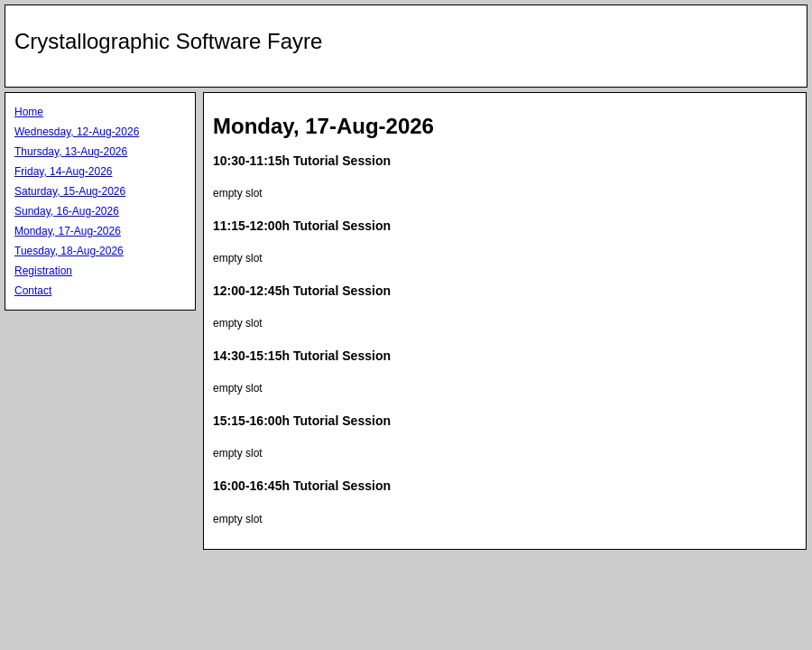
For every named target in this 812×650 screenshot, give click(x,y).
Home (29, 112)
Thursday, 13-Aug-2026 (71, 152)
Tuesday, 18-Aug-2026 (69, 251)
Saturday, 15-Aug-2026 (70, 191)
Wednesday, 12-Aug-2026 (77, 132)
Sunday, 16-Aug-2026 (67, 211)
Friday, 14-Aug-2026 (64, 172)
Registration (43, 271)
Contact (33, 291)
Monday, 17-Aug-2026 (68, 231)
